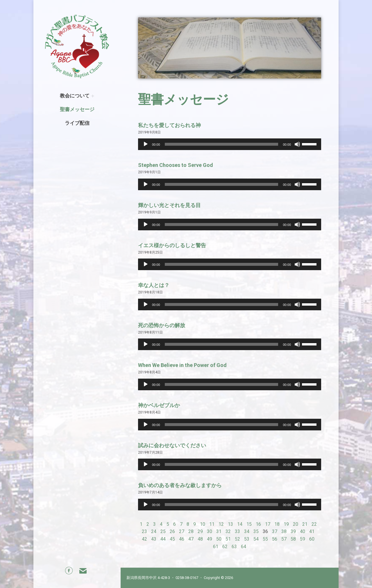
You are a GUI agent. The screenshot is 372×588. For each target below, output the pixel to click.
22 (314, 524)
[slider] (222, 144)
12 (221, 524)
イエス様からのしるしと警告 (172, 245)
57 (284, 539)
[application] (230, 144)
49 (210, 539)
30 (210, 531)
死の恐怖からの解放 (162, 325)
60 (312, 539)
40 (303, 531)
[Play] (146, 144)
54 (256, 539)
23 (144, 531)
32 (228, 531)
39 (293, 531)
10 (203, 524)
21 (305, 524)
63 (234, 547)
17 (268, 524)
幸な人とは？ (154, 285)
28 (191, 531)
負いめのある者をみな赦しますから (180, 485)
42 (144, 539)
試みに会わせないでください (172, 445)
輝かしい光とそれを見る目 (169, 205)
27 (182, 531)
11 (212, 524)
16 (258, 524)
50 (219, 539)
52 (237, 539)
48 (200, 539)
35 (256, 531)
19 (286, 524)
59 (303, 539)
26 (172, 531)
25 (163, 531)
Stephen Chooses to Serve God (176, 165)
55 (265, 539)
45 (172, 539)
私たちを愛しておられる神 (169, 125)
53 (247, 539)
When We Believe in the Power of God (182, 365)
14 (240, 524)
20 (296, 524)
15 (249, 524)
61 (216, 547)
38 (284, 531)
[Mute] (297, 144)
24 (154, 531)
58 (293, 539)
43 (154, 539)
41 (312, 531)
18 (277, 524)
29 (200, 531)
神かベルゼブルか (159, 405)
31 (219, 531)
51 (228, 539)
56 (275, 539)
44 (163, 539)
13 (230, 524)
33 (237, 531)
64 (244, 547)
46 (182, 539)
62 (225, 547)
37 (275, 531)
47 (191, 539)
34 (247, 531)
